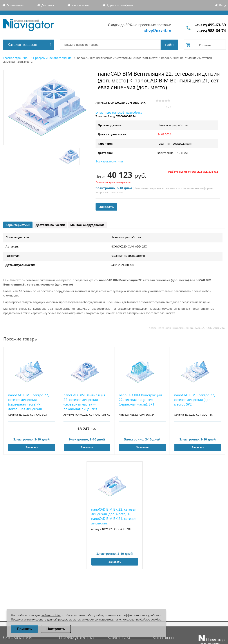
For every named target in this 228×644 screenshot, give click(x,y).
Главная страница (15, 58)
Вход (223, 5)
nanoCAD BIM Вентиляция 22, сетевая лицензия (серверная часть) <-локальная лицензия (84, 402)
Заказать (106, 207)
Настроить (56, 629)
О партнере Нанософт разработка (119, 113)
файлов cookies (150, 619)
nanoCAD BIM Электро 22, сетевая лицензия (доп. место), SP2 (195, 400)
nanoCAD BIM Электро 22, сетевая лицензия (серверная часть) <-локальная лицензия (29, 402)
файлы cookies (51, 615)
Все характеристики (109, 161)
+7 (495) (210, 31)
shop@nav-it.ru (158, 30)
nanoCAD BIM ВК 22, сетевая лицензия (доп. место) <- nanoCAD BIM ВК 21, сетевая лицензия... (114, 516)
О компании (15, 5)
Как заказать (80, 5)
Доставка (48, 5)
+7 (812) (210, 25)
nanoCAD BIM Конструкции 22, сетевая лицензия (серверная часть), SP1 (140, 400)
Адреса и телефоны (120, 5)
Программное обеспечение (52, 58)
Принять (24, 629)
